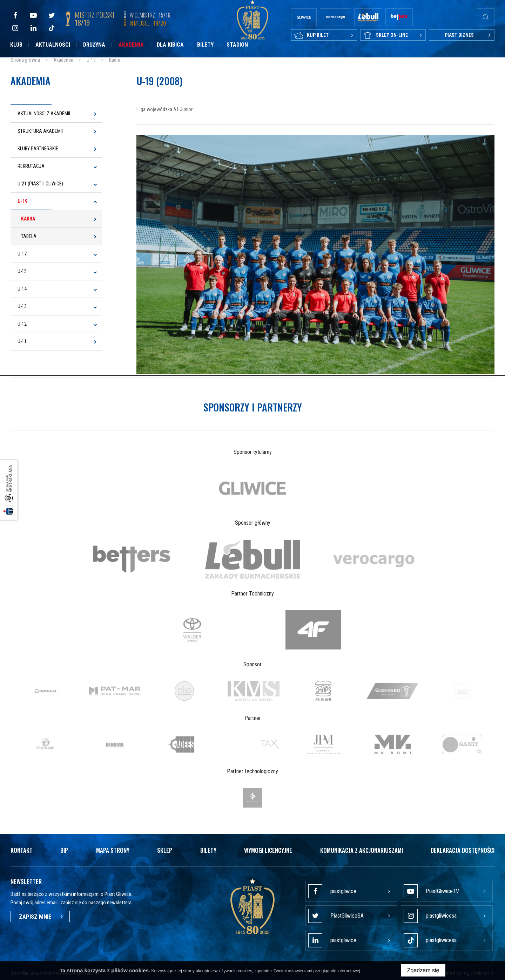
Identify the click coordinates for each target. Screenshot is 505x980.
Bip (64, 849)
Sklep (165, 849)
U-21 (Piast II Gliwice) (40, 184)
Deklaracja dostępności (463, 849)
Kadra (28, 219)
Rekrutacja (31, 166)
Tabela (29, 236)
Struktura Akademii (40, 131)
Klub (16, 45)
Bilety (205, 45)
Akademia (131, 45)
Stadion (237, 45)
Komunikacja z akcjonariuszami (362, 849)
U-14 (22, 289)
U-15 (22, 271)
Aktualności (53, 45)
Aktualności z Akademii (44, 114)
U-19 (22, 201)
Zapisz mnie (40, 915)
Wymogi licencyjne (268, 849)
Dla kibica (170, 45)
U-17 (22, 254)
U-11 (22, 341)
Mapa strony (113, 849)
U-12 (22, 324)
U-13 (22, 306)
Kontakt (22, 849)
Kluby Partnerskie (38, 149)
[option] (253, 487)
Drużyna (94, 45)
